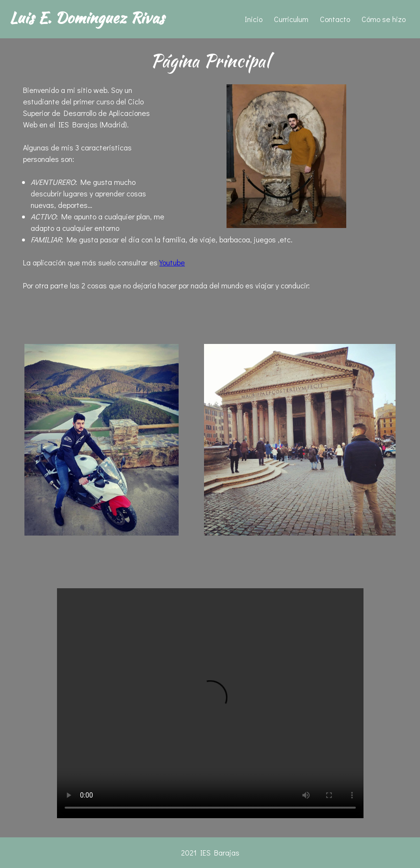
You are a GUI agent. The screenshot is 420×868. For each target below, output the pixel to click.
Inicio (254, 19)
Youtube (172, 262)
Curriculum (291, 19)
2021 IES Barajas (210, 852)
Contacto (335, 19)
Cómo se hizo (384, 19)
